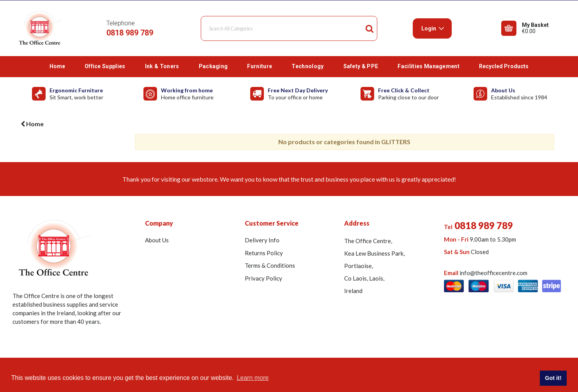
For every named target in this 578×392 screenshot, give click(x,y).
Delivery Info (262, 240)
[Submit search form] (369, 29)
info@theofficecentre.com (493, 273)
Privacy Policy (263, 278)
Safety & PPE (361, 66)
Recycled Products (504, 66)
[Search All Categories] (289, 28)
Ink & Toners (162, 66)
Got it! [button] (553, 378)
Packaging (213, 66)
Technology (308, 66)
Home (57, 66)
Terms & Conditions (270, 265)
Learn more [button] (253, 378)
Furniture (260, 66)
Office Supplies (105, 66)
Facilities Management (429, 66)
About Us (157, 240)
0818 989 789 (130, 33)
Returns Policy (264, 253)
